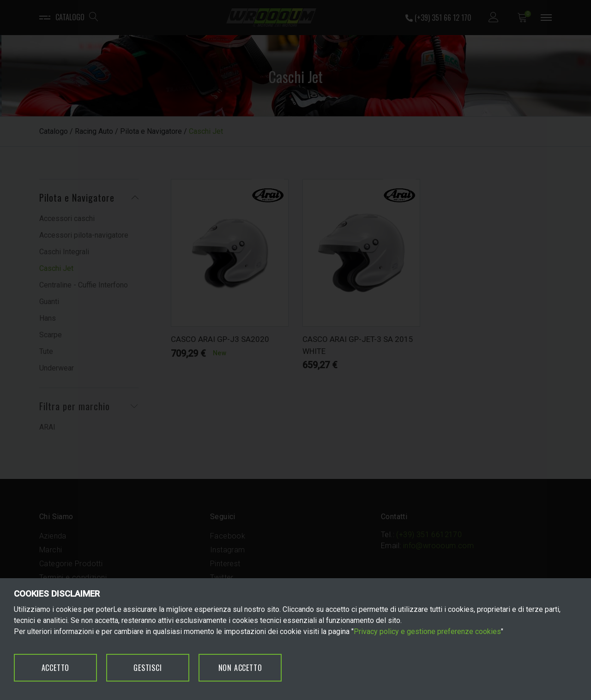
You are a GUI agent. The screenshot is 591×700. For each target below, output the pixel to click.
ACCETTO (56, 668)
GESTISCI (148, 668)
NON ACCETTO (240, 668)
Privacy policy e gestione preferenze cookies (427, 631)
